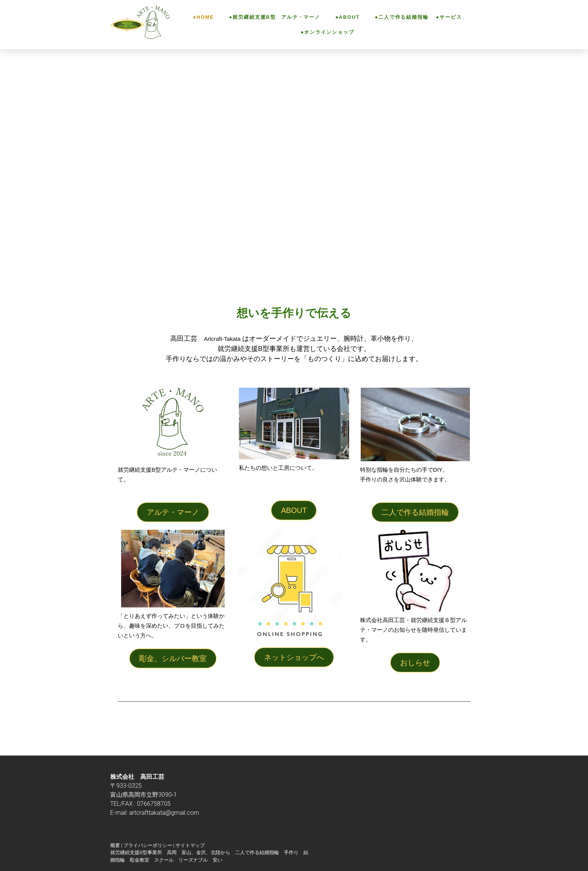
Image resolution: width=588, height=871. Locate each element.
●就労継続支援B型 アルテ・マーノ (271, 17)
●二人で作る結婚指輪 (398, 17)
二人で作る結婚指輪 (415, 512)
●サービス (449, 17)
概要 (115, 845)
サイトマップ (190, 845)
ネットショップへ (294, 657)
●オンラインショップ (327, 32)
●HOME (204, 17)
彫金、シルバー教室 (173, 658)
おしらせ (415, 663)
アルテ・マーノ (173, 512)
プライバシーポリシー (148, 845)
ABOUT (294, 510)
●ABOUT (344, 17)
